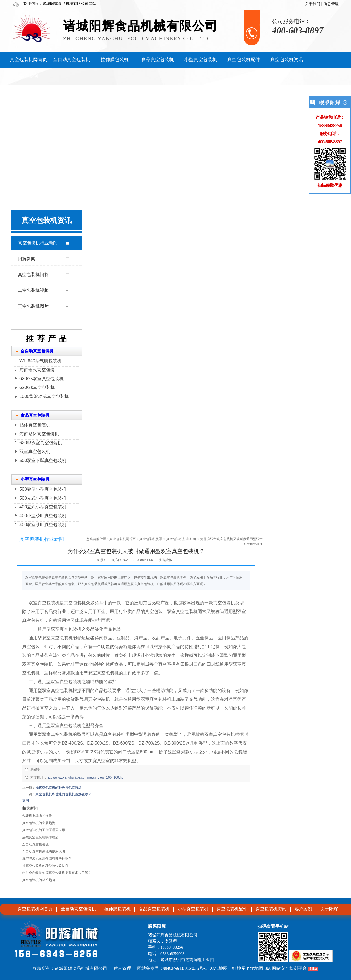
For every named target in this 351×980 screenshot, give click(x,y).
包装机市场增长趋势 (37, 816)
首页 (132, 539)
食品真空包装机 (35, 415)
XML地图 (219, 968)
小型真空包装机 (35, 479)
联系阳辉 (157, 926)
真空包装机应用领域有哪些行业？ (47, 859)
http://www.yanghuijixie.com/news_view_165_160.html (87, 777)
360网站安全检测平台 (286, 968)
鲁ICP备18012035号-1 (185, 968)
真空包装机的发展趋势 (39, 823)
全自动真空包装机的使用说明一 (45, 851)
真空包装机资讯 (151, 539)
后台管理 (122, 968)
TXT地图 (237, 968)
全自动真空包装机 (37, 351)
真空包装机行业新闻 (181, 539)
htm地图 (255, 968)
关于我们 (313, 4)
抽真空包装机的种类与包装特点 (58, 788)
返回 (26, 801)
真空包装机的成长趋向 (39, 880)
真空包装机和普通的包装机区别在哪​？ (63, 794)
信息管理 (331, 4)
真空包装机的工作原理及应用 (44, 830)
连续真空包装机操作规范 (40, 837)
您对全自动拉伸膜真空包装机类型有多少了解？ (57, 873)
